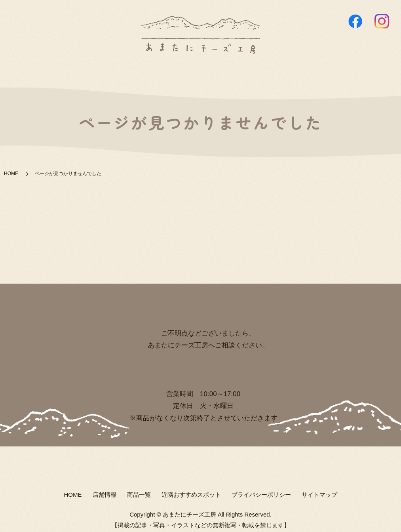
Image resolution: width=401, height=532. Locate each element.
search (293, 70)
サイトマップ (319, 490)
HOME (118, 69)
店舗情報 (151, 69)
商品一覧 (188, 69)
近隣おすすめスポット (247, 69)
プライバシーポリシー (261, 490)
